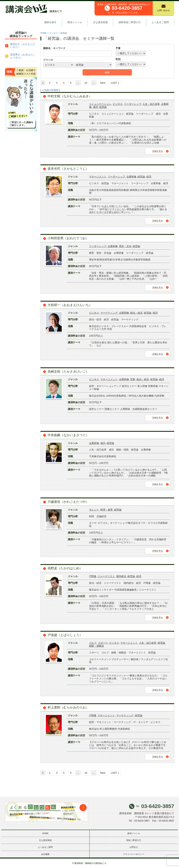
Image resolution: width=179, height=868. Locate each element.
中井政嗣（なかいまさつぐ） (68, 435)
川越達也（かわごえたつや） (68, 502)
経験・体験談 (96, 646)
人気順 (45, 90)
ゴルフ (93, 643)
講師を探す (50, 22)
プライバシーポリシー (134, 854)
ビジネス (54, 33)
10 (86, 83)
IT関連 (93, 576)
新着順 (55, 90)
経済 (149, 177)
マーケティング (109, 313)
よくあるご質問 (160, 22)
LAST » (115, 83)
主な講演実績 (100, 22)
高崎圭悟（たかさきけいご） (68, 372)
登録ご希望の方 (134, 840)
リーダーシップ (133, 104)
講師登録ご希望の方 (130, 22)
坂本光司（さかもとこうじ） (68, 169)
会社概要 (45, 854)
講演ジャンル (75, 22)
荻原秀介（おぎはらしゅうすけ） (23, 56)
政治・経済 (136, 313)
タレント (94, 510)
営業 (133, 379)
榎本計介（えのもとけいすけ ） (23, 46)
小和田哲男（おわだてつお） (68, 238)
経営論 (103, 107)
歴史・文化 (125, 246)
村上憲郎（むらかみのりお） (68, 707)
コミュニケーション (100, 104)
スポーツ (103, 643)
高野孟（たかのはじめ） (65, 568)
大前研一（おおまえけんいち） (70, 305)
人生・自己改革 (151, 104)
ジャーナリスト (106, 576)
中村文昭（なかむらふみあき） (70, 96)
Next (103, 83)
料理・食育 (107, 510)
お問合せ (134, 847)
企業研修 (131, 177)
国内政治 (121, 576)
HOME (44, 33)
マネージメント (98, 177)
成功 (95, 107)
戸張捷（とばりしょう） (65, 635)
